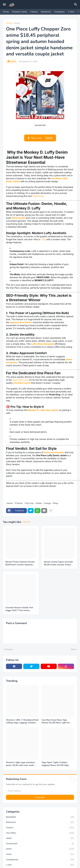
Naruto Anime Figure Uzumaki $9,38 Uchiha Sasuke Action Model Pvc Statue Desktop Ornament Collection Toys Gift (59, 563)
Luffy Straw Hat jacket (43, 344)
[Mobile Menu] (4, 4)
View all (26, 522)
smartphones (40, 860)
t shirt (40, 865)
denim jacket (18, 218)
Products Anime (20, 12)
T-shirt (71, 12)
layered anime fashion (21, 322)
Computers (60, 12)
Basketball (40, 817)
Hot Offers (40, 833)
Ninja (56, 503)
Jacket (39, 503)
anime (17, 23)
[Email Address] (40, 791)
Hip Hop (29, 503)
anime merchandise (54, 452)
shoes (40, 854)
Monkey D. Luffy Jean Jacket (43, 410)
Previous (9, 649)
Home (6, 12)
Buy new (42, 138)
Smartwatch (40, 844)
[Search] (76, 4)
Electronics (46, 12)
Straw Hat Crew (20, 380)
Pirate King (38, 196)
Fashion (34, 12)
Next (73, 649)
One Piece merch (22, 383)
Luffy (43, 239)
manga (48, 503)
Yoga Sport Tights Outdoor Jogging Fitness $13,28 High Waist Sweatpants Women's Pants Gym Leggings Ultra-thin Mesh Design (56, 764)
